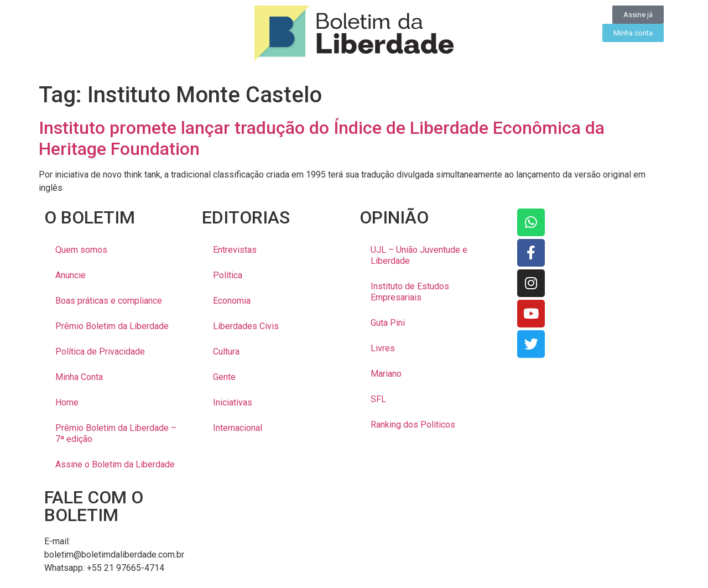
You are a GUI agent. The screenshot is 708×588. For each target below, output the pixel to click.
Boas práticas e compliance (109, 301)
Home (67, 402)
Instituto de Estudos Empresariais (410, 292)
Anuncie (71, 275)
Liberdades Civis (246, 326)
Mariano (386, 374)
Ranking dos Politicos (413, 425)
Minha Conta (79, 377)
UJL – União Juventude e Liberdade (419, 255)
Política (228, 275)
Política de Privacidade (100, 352)
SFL (378, 399)
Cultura (226, 352)
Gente (224, 377)
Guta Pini (388, 323)
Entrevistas (235, 250)
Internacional (238, 428)
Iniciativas (233, 402)
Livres (383, 348)
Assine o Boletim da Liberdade (115, 464)
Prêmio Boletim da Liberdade (112, 326)
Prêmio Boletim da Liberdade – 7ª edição (116, 433)
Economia (232, 301)
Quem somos (81, 250)
